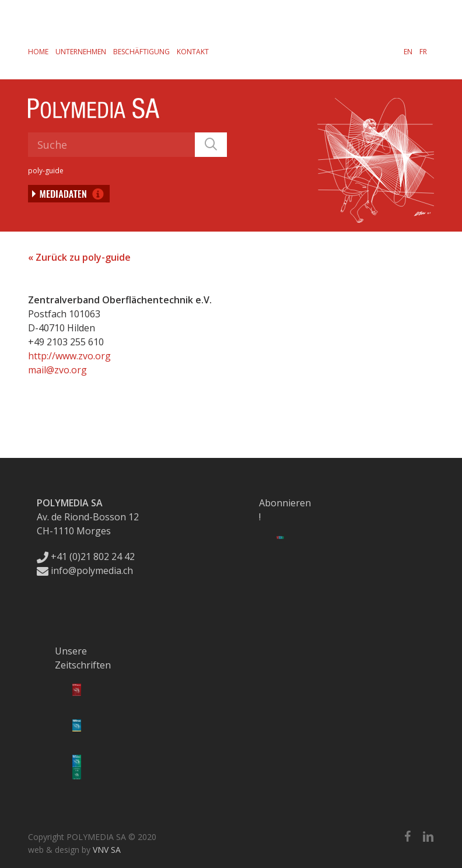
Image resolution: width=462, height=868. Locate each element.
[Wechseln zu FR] (423, 51)
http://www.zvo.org (69, 356)
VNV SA (107, 850)
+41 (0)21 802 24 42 (86, 556)
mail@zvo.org (57, 370)
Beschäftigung (141, 52)
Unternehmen (81, 52)
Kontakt (193, 52)
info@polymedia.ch (85, 570)
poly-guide (46, 171)
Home (38, 52)
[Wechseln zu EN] (408, 51)
